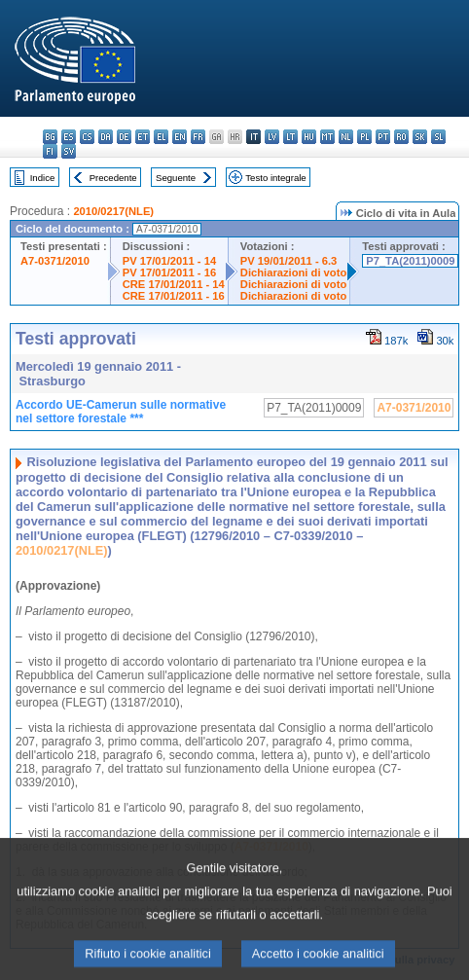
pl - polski (364, 137)
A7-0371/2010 (55, 261)
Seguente (176, 178)
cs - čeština (87, 137)
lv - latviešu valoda (272, 137)
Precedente (113, 178)
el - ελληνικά (161, 137)
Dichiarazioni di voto (293, 272)
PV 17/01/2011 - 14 (169, 261)
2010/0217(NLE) (113, 211)
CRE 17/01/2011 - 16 (174, 296)
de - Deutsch (124, 137)
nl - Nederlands (346, 137)
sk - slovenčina (420, 137)
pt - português (383, 137)
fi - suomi (50, 151)
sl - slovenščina (438, 137)
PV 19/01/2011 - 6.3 (289, 261)
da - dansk (106, 137)
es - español (69, 137)
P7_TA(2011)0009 (410, 261)
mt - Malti (327, 137)
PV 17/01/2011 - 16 (169, 272)
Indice (43, 178)
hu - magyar (309, 137)
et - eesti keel (143, 137)
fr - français (198, 137)
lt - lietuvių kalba (290, 137)
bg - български (50, 137)
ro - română (401, 137)
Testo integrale (275, 178)
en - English (180, 137)
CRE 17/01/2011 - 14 (174, 284)
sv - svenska (69, 151)
